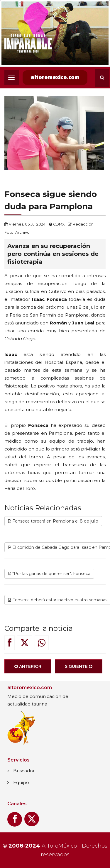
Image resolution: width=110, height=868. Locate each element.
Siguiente (79, 668)
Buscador (24, 771)
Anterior (28, 668)
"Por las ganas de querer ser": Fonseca (49, 575)
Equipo (21, 782)
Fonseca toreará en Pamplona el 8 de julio (53, 523)
